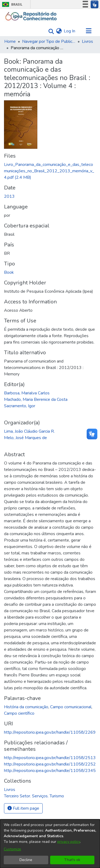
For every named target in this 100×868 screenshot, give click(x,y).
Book (9, 272)
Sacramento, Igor (20, 406)
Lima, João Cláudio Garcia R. (29, 431)
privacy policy (69, 842)
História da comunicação (26, 707)
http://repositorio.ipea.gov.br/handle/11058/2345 (50, 771)
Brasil (11, 4)
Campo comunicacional (71, 707)
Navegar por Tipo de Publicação (49, 41)
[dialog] (50, 844)
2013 (9, 196)
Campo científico (19, 713)
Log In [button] (70, 31)
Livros (87, 41)
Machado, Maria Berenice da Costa (36, 399)
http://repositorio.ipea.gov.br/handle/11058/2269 (50, 732)
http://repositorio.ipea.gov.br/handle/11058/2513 (50, 758)
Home (10, 41)
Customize (12, 849)
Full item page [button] (23, 808)
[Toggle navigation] (89, 31)
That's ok (72, 860)
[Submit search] (50, 31)
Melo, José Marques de (25, 438)
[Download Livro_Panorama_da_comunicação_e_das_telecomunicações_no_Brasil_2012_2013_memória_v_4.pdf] (49, 171)
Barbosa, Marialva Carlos (27, 393)
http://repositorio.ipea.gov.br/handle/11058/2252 (50, 764)
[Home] (31, 16)
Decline (26, 860)
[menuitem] (59, 31)
